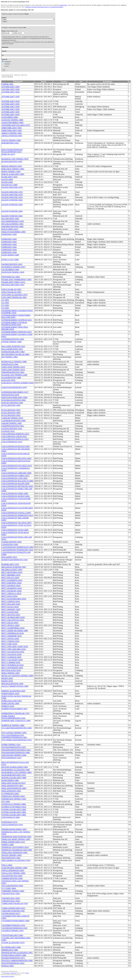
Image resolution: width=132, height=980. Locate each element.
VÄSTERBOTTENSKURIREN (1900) (16, 921)
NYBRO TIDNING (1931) (11, 745)
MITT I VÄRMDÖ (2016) (11, 662)
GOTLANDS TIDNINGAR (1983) (14, 297)
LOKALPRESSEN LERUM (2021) (14, 437)
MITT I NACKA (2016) (10, 607)
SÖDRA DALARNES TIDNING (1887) (16, 839)
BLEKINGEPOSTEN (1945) (12, 162)
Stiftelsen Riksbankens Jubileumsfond (8, 977)
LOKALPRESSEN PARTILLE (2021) (15, 439)
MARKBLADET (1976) (10, 564)
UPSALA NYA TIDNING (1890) (13, 873)
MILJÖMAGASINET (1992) (12, 570)
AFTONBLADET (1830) (11, 87)
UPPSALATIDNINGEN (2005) (13, 870)
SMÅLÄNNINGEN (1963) (11, 791)
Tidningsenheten (14, 973)
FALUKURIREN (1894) (10, 270)
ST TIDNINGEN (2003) (10, 794)
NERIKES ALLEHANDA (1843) (13, 691)
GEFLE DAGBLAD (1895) (11, 289)
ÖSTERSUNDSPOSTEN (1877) (13, 958)
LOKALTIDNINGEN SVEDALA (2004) (16, 513)
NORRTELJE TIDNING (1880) (13, 725)
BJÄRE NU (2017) (8, 154)
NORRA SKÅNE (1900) (10, 703)
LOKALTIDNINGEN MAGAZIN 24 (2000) (17, 481)
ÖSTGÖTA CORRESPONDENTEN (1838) (17, 961)
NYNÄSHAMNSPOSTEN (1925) (14, 747)
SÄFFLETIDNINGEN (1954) (12, 825)
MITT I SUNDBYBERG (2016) (13, 628)
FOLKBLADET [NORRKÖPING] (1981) (17, 280)
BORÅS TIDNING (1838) (11, 172)
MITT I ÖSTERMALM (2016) (13, 665)
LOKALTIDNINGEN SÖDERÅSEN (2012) (17, 515)
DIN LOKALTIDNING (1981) (13, 224)
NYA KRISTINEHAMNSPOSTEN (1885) (17, 728)
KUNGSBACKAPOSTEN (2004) (14, 400)
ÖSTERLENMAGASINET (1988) (14, 955)
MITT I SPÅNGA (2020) (11, 625)
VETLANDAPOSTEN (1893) (12, 886)
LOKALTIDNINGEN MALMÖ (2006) (16, 484)
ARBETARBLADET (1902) (12, 128)
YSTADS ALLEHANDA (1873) (13, 943)
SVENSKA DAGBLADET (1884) (14, 809)
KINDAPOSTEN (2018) (10, 395)
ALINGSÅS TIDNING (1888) (12, 120)
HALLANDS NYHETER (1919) (13, 346)
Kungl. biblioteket (7, 973)
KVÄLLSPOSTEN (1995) (11, 405)
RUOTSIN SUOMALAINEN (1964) (15, 767)
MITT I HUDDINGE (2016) (12, 588)
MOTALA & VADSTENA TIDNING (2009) (17, 676)
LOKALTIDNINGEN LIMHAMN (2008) (16, 473)
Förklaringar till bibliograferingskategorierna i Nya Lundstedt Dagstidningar (44, 7)
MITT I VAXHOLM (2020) (11, 657)
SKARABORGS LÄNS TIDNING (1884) (16, 772)
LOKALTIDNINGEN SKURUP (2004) (16, 496)
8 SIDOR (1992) (7, 84)
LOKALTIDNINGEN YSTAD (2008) (15, 530)
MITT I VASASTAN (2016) (12, 654)
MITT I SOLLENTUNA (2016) (13, 620)
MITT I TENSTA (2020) (10, 639)
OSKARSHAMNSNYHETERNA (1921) (16, 750)
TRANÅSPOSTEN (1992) (11, 858)
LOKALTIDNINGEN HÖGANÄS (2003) (16, 458)
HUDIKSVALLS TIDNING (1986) (14, 362)
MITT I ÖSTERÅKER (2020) (12, 668)
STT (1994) (6, 802)
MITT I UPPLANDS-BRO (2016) (14, 649)
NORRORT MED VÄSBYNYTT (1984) (16, 721)
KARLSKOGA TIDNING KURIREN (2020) (18, 383)
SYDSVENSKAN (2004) (11, 817)
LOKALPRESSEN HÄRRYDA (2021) (15, 434)
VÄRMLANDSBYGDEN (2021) (13, 908)
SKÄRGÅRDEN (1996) (10, 780)
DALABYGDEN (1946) (10, 219)
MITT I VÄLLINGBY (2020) (12, 660)
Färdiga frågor (64, 5)
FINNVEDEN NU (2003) (11, 277)
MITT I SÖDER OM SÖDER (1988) (15, 631)
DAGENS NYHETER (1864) (12, 200)
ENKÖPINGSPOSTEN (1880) (13, 227)
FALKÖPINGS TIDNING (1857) (13, 267)
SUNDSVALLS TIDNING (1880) (14, 804)
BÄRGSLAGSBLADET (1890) (13, 174)
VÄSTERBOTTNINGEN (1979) (13, 925)
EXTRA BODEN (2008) (10, 255)
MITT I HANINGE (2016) (11, 586)
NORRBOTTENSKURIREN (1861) (15, 709)
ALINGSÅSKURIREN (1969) (12, 122)
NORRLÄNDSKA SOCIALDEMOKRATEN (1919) (13, 717)
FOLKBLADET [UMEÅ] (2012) (13, 282)
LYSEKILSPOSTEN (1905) (12, 542)
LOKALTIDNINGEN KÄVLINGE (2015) (17, 466)
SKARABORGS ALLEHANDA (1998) (16, 770)
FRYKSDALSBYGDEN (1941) (13, 285)
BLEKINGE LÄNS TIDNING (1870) (15, 159)
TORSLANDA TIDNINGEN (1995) (15, 853)
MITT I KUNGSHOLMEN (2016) (14, 599)
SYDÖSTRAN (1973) (9, 822)
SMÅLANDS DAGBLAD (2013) (14, 783)
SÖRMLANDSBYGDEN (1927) (13, 842)
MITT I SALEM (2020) (10, 612)
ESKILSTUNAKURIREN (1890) (14, 232)
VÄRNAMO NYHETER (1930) (13, 911)
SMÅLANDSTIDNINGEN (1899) (14, 788)
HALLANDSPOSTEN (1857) (12, 349)
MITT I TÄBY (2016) (9, 644)
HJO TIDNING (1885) (10, 357)
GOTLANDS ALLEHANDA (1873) (15, 295)
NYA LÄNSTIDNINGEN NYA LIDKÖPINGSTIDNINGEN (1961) (14, 736)
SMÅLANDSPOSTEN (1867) (12, 786)
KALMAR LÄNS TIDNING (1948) (14, 375)
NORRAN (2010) (8, 706)
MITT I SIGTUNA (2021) (11, 615)
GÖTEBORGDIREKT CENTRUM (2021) (17, 320)
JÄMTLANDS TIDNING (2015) (13, 367)
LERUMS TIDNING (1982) (12, 423)
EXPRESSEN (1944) (9, 234)
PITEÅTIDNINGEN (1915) (12, 758)
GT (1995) (5, 300)
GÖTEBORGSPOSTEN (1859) (13, 339)
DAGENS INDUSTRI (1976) (12, 187)
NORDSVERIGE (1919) (10, 694)
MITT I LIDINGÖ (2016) (11, 601)
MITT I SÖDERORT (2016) (12, 636)
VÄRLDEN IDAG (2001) (11, 894)
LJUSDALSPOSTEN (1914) (12, 429)
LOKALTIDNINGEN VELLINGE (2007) (16, 523)
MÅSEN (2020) (7, 678)
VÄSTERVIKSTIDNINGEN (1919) (14, 928)
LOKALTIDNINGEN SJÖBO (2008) (15, 493)
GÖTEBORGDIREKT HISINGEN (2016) (17, 332)
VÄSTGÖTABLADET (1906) (12, 935)
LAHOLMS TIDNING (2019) (12, 418)
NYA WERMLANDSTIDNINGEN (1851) (17, 740)
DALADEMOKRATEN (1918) (13, 221)
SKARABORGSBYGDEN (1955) (14, 775)
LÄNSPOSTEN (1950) (10, 544)
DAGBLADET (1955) (10, 177)
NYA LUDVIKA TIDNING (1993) (14, 733)
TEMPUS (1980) (8, 845)
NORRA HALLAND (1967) (12, 701)
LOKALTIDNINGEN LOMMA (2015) (16, 476)
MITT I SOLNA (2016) (10, 623)
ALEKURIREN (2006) (10, 117)
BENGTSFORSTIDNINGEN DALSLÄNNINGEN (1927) (12, 151)
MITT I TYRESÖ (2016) (10, 641)
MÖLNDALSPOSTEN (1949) (12, 684)
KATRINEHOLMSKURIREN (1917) (15, 392)
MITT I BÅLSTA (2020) (10, 578)
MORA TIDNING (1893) (11, 673)
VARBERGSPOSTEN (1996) (12, 878)
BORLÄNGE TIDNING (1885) (13, 169)
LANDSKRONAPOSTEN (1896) (14, 421)
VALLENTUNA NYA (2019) (12, 876)
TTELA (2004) (7, 865)
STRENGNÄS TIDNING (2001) (13, 796)
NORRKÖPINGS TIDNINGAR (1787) (16, 713)
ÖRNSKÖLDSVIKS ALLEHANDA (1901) (17, 953)
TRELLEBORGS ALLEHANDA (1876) (16, 860)
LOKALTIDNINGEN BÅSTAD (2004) (16, 446)
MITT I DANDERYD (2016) (12, 580)
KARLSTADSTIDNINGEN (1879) (14, 387)
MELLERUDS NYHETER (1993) (14, 567)
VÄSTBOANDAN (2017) (11, 913)
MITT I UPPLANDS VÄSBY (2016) (15, 647)
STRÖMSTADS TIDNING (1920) (14, 799)
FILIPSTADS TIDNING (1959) (13, 272)
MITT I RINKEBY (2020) (11, 609)
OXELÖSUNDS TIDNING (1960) (14, 755)
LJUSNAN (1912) (8, 431)
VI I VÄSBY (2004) (9, 888)
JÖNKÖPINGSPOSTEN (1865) (13, 372)
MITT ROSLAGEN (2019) (11, 670)
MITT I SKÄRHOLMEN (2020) (13, 617)
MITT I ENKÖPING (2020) (12, 583)
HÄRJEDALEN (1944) (10, 364)
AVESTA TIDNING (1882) (11, 140)
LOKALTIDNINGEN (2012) (12, 442)
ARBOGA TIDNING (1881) (12, 133)
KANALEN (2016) (8, 380)
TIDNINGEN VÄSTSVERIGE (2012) (15, 847)
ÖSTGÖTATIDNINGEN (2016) (13, 963)
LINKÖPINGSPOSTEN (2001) (13, 426)
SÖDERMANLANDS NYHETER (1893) (16, 837)
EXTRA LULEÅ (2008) (10, 260)
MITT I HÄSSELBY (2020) (12, 591)
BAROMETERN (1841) (10, 143)
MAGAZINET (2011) (9, 557)
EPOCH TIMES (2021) (10, 229)
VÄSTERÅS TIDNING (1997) (13, 931)
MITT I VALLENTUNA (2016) (13, 652)
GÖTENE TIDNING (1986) (12, 342)
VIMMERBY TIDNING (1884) (13, 891)
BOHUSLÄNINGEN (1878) (12, 166)
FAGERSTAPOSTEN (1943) (12, 264)
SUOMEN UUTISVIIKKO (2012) (14, 807)
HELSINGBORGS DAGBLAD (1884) (15, 354)
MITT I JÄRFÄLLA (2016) (11, 594)
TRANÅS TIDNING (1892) (12, 855)
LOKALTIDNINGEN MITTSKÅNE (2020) (17, 486)
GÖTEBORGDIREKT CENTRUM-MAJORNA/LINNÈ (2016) (14, 324)
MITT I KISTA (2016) (10, 596)
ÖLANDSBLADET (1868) (11, 947)
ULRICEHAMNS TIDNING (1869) (14, 868)
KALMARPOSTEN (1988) (11, 378)
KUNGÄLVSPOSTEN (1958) (12, 403)
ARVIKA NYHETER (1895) (12, 136)
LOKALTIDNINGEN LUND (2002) (15, 478)
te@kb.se (27, 973)
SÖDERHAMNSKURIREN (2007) (14, 829)
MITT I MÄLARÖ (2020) (11, 604)
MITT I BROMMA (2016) (11, 575)
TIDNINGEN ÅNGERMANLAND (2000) (17, 850)
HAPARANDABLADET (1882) (13, 352)
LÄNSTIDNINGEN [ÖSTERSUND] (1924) (17, 550)
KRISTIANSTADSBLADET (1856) (15, 397)
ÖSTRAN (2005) (8, 966)
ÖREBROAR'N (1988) (10, 950)
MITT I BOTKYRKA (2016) (12, 572)
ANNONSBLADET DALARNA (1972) (16, 125)
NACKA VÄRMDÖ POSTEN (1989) (15, 686)
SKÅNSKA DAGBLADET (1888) (14, 778)
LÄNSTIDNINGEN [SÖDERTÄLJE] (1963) (18, 547)
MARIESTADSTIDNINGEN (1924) (15, 560)
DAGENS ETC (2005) (10, 185)
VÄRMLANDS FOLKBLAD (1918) (15, 904)
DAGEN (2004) (7, 179)
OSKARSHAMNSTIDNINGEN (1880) (16, 752)
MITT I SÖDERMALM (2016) (13, 633)
